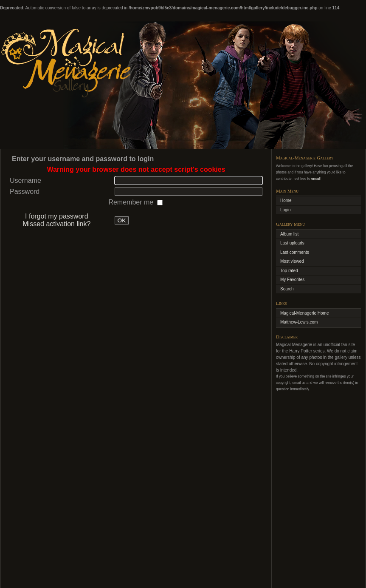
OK (122, 220)
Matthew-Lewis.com (299, 322)
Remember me (132, 202)
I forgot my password (57, 216)
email (316, 179)
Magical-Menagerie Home (305, 313)
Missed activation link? (56, 224)
